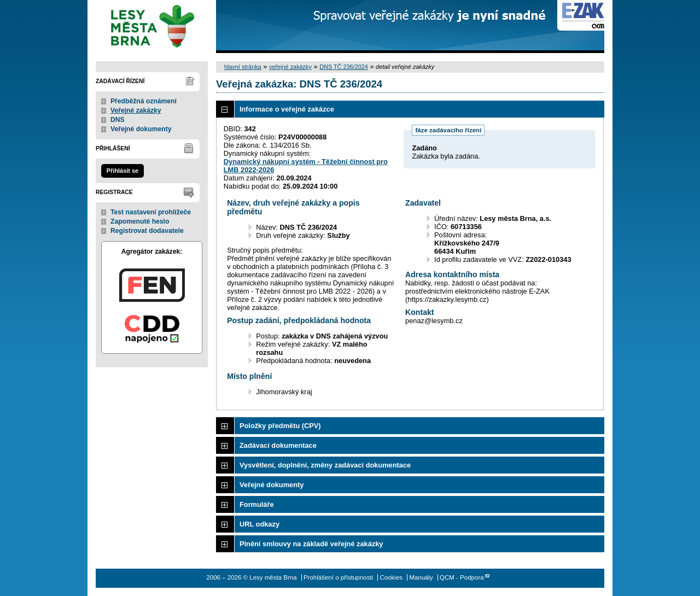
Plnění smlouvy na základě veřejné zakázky (311, 544)
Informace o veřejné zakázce (287, 109)
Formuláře (257, 504)
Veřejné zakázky (136, 110)
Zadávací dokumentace (278, 445)
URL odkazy (259, 524)
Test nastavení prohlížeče (151, 212)
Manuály (421, 577)
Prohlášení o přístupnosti (338, 577)
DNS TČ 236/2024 (344, 67)
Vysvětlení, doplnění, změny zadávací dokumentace (325, 465)
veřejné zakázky (290, 67)
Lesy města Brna (152, 27)
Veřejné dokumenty (141, 129)
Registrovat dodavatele (147, 231)
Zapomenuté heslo (140, 221)
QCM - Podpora (462, 577)
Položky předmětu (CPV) (280, 426)
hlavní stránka (243, 67)
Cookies (391, 577)
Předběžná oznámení (144, 101)
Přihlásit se (122, 171)
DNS (118, 120)
